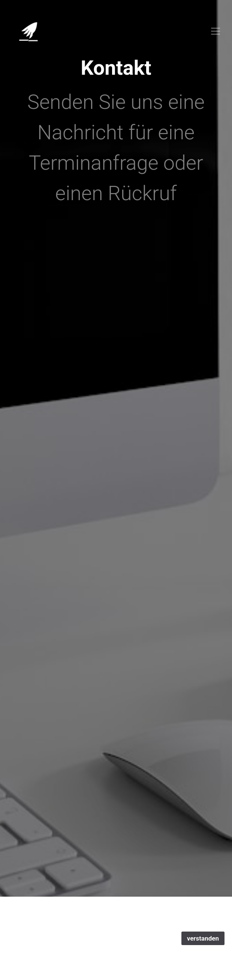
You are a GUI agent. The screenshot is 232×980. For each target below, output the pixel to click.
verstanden (203, 938)
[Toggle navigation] (216, 31)
